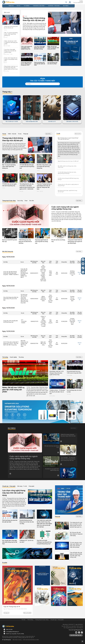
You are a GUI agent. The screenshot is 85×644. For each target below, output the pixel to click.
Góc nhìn (32, 201)
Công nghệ (31, 486)
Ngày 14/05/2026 (8, 308)
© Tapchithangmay (7, 640)
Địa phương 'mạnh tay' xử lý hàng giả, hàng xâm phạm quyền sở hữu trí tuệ (11, 68)
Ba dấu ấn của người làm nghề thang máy (52, 470)
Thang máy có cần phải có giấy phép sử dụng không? (68, 185)
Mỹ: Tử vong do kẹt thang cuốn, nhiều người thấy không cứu (11, 34)
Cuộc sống (20, 201)
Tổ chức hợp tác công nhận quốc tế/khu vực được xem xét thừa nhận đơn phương (76, 545)
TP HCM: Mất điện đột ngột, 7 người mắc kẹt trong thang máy (27, 166)
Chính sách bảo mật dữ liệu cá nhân (31, 640)
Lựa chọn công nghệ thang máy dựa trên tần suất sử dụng (10, 51)
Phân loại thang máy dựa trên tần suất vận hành (40, 64)
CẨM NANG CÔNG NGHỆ (72, 122)
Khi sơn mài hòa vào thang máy (58, 241)
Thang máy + (7, 92)
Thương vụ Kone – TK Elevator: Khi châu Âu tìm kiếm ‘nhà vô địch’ (57, 392)
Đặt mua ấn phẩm (27, 613)
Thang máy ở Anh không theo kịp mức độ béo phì (11, 27)
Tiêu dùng (7, 71)
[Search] (41, 84)
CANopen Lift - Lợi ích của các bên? (26, 541)
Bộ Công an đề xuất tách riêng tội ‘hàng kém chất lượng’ (76, 534)
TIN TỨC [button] (18, 6)
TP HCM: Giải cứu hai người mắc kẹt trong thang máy (9, 185)
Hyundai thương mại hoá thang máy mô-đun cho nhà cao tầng (27, 522)
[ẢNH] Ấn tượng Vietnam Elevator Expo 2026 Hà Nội (68, 435)
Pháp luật (26, 134)
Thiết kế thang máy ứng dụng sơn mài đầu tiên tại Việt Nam (25, 241)
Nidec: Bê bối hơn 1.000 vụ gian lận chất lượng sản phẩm (11, 42)
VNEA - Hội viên (12, 134)
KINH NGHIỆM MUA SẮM (32, 122)
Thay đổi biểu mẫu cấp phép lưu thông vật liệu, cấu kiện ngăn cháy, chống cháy (76, 555)
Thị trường (5, 357)
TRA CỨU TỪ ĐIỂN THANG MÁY (43, 81)
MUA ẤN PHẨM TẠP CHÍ (76, 635)
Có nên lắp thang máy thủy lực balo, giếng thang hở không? (67, 173)
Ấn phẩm (5, 563)
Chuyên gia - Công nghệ (9, 486)
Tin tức (5, 30)
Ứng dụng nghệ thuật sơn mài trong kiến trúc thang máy (42, 241)
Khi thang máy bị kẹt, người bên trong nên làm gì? (67, 191)
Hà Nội (81, 1)
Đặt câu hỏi (78, 134)
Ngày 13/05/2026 (8, 331)
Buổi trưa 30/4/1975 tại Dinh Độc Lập (10, 241)
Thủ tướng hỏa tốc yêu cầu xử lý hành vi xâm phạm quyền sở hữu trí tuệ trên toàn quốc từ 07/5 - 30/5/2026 (27, 186)
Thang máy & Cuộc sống (9, 201)
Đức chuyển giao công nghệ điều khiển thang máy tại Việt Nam (10, 542)
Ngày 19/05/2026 (8, 257)
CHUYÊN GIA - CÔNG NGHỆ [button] (54, 6)
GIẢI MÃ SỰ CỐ (52, 122)
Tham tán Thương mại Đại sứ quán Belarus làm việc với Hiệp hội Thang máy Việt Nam (44, 186)
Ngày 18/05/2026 (8, 286)
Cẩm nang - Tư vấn (8, 54)
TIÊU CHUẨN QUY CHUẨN (12, 122)
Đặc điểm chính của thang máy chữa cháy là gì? (67, 167)
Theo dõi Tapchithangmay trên (76, 630)
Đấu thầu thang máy (8, 251)
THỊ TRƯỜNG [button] (27, 6)
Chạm (6, 63)
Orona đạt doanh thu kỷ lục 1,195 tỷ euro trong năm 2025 (26, 64)
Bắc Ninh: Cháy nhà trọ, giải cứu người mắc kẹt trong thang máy (44, 166)
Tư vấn (58, 133)
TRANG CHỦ (11, 6)
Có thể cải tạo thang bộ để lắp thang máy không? (68, 179)
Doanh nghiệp (7, 46)
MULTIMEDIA (66, 6)
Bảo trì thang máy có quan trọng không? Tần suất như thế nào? (68, 139)
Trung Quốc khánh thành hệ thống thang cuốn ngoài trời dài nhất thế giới (75, 241)
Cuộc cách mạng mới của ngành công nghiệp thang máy (11, 59)
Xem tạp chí (6, 613)
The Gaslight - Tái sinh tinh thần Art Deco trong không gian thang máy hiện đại (68, 459)
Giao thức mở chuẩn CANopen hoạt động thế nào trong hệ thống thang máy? (44, 542)
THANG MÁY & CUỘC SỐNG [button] (39, 6)
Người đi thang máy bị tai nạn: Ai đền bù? (68, 161)
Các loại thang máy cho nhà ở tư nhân (52, 63)
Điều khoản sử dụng (17, 640)
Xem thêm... (49, 134)
